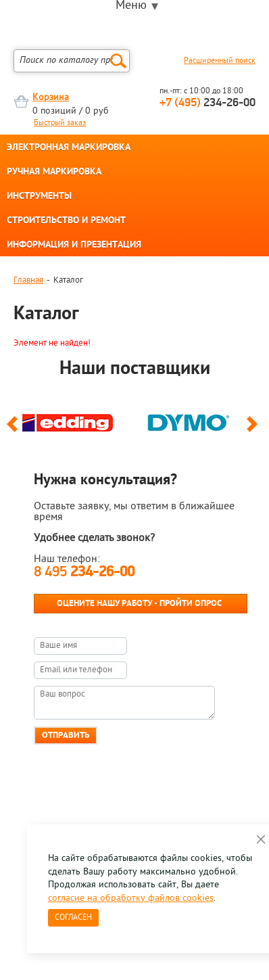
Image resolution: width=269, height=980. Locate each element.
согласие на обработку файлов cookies (131, 899)
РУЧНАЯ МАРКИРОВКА (54, 172)
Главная (28, 280)
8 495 (84, 573)
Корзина (51, 98)
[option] (74, 419)
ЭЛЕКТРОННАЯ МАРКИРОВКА (69, 148)
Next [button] (254, 430)
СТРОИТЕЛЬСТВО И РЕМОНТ (66, 221)
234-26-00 (207, 103)
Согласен (73, 918)
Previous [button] (15, 430)
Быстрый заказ (60, 123)
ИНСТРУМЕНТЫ (39, 197)
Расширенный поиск (220, 61)
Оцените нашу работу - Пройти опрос (139, 604)
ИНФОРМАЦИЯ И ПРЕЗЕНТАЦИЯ (74, 246)
